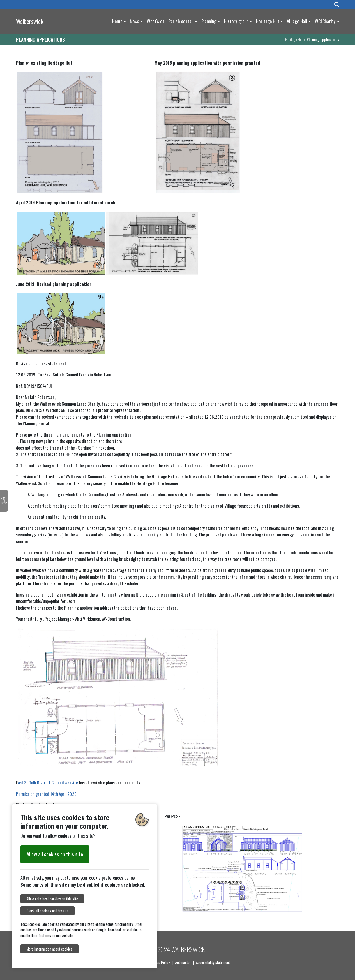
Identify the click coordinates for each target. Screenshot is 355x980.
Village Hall (297, 21)
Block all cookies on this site (47, 911)
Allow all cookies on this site (55, 854)
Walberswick (30, 21)
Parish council (181, 21)
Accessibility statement (213, 962)
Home (117, 21)
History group (236, 21)
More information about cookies (50, 949)
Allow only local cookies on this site (52, 899)
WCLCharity (325, 21)
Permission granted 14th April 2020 (46, 794)
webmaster (183, 962)
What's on (156, 21)
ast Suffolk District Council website (48, 782)
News (135, 21)
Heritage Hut (268, 21)
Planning (209, 21)
